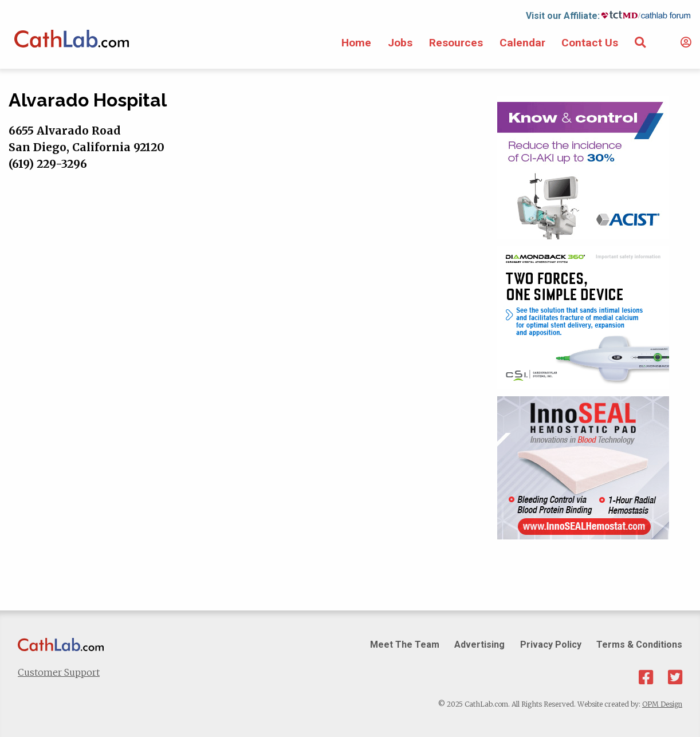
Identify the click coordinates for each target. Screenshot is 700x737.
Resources (456, 43)
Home (356, 43)
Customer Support (59, 672)
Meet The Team (405, 645)
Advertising (479, 645)
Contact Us (590, 43)
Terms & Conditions (639, 645)
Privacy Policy (551, 645)
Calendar (522, 43)
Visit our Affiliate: (563, 16)
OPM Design (662, 704)
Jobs (400, 43)
